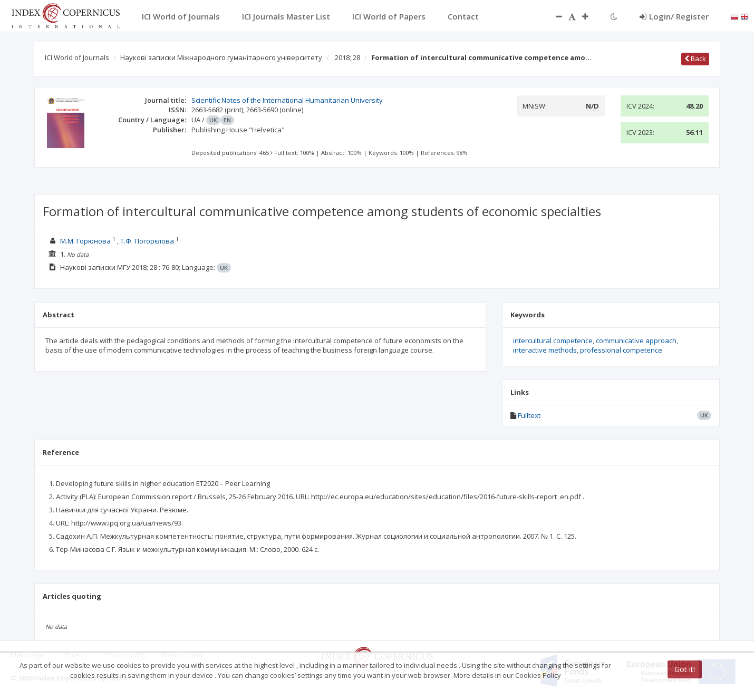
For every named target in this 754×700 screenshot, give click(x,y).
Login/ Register (674, 16)
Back (695, 59)
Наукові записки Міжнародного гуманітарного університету (221, 57)
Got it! (685, 669)
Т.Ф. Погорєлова (147, 241)
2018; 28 (347, 57)
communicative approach (636, 341)
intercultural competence (553, 341)
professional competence (621, 350)
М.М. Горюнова (85, 241)
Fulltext (529, 415)
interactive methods (545, 350)
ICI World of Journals (77, 57)
